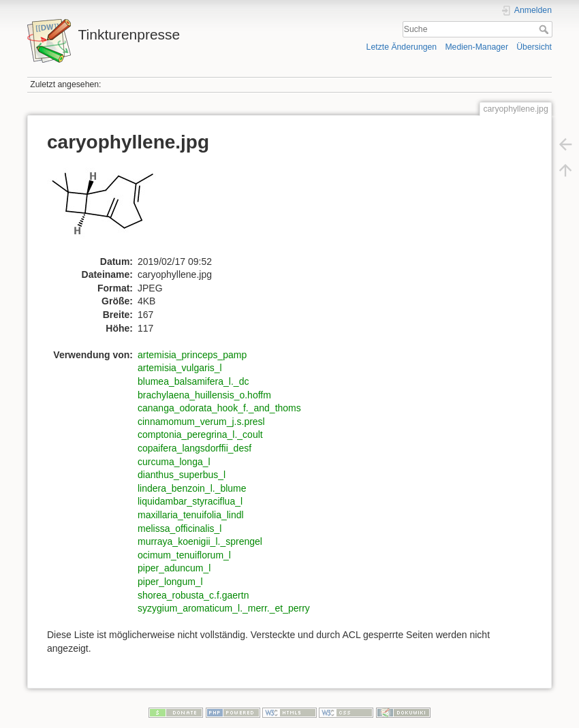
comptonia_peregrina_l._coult (200, 434)
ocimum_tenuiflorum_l (184, 555)
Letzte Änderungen (402, 47)
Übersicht (534, 47)
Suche (545, 29)
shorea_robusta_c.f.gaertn (193, 595)
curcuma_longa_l (174, 462)
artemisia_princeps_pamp (192, 355)
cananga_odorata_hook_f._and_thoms (219, 408)
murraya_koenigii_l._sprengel (200, 541)
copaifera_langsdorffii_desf (194, 448)
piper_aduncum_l (174, 568)
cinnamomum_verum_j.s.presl (201, 422)
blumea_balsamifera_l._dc (193, 381)
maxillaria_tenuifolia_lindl (191, 515)
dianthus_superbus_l (182, 475)
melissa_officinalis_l (179, 528)
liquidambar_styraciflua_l (190, 501)
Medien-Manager (476, 47)
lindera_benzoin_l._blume (192, 488)
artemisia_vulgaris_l (180, 368)
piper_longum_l (170, 582)
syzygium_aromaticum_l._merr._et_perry (224, 608)
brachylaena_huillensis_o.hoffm (204, 395)
